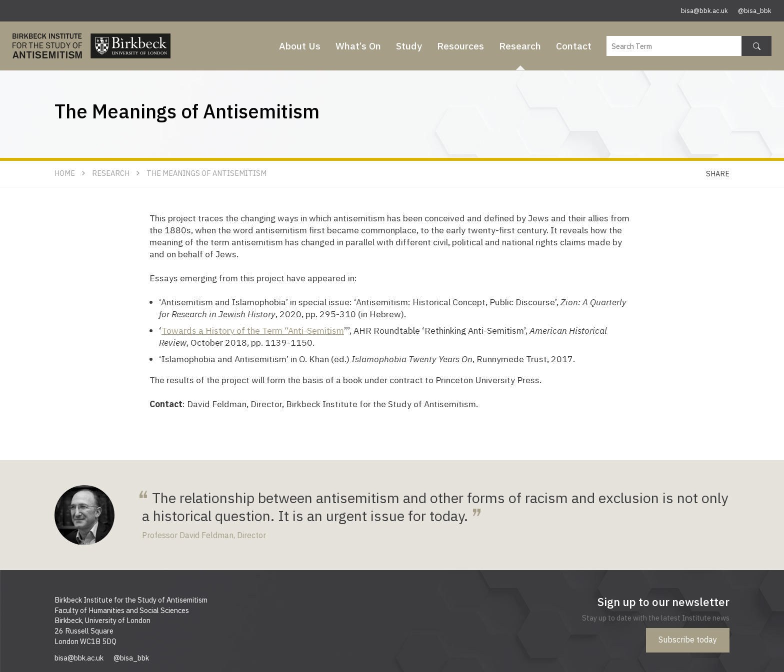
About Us (300, 46)
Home (65, 173)
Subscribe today (688, 640)
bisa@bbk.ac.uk (704, 11)
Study (409, 46)
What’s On (358, 46)
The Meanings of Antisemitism (206, 173)
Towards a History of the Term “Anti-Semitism (253, 331)
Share (718, 174)
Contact (574, 46)
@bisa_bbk (755, 11)
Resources (460, 46)
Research (520, 46)
